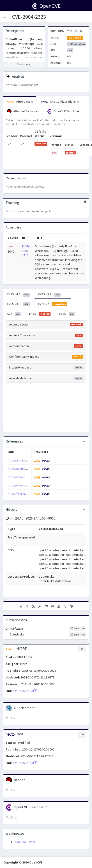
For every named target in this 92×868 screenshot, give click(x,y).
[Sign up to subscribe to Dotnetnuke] (78, 635)
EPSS (40, 314)
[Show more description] (24, 65)
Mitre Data (20, 102)
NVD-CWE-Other (25, 842)
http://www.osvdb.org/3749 (26, 477)
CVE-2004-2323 (29, 17)
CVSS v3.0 (18, 304)
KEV (14, 314)
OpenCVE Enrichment (64, 111)
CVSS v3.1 (49, 294)
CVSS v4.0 (18, 294)
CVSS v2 (53, 304)
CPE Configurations (60, 102)
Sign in (10, 211)
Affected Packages (23, 111)
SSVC (67, 314)
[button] (5, 17)
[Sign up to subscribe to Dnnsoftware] (78, 628)
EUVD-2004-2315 (26, 251)
